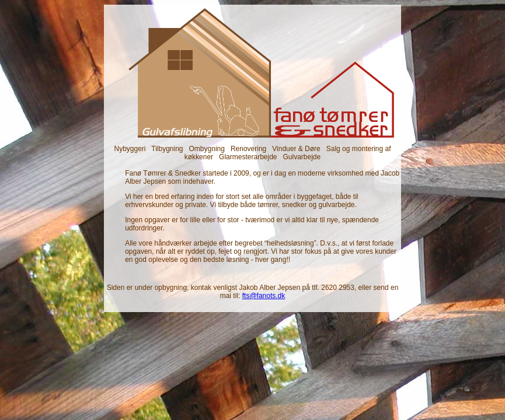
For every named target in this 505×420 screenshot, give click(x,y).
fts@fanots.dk (264, 296)
